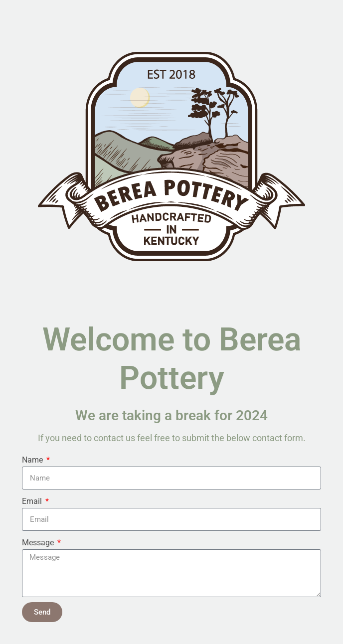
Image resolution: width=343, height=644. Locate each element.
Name (33, 460)
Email (33, 501)
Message (39, 543)
